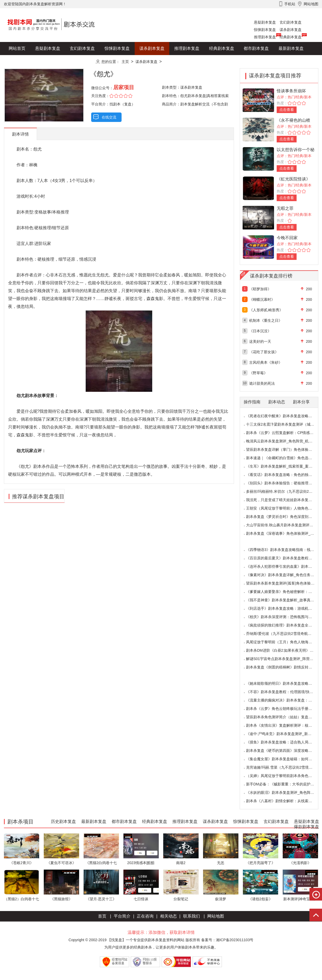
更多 (82, 61)
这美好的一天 (260, 341)
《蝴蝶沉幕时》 (262, 299)
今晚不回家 (287, 238)
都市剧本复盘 (256, 48)
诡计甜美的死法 (262, 383)
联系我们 (192, 916)
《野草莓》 (258, 373)
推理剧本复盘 (265, 37)
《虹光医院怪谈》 (293, 179)
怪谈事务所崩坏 (291, 91)
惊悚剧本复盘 (265, 30)
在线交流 (109, 117)
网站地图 (216, 916)
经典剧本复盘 (291, 37)
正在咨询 (145, 916)
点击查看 (287, 110)
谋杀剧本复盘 (291, 30)
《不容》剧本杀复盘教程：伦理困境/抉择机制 (283, 692)
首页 (102, 916)
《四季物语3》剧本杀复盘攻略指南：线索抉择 (284, 550)
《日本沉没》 (260, 331)
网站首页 (17, 48)
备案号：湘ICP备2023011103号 (227, 940)
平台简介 (122, 916)
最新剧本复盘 (291, 48)
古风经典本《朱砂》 (266, 362)
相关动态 (168, 916)
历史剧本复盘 (21, 61)
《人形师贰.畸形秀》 (266, 310)
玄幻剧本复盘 (291, 22)
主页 (125, 62)
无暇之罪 (285, 208)
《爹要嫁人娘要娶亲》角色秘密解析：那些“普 (283, 592)
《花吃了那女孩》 (264, 352)
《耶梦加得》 (260, 289)
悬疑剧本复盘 (265, 22)
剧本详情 (20, 134)
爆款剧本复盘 (56, 61)
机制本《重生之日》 (266, 320)
